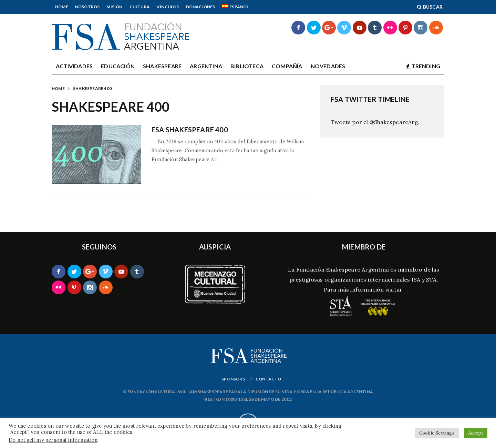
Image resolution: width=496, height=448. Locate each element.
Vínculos (168, 7)
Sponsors (233, 379)
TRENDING (423, 66)
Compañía (287, 66)
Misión (114, 7)
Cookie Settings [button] (437, 433)
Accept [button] (476, 433)
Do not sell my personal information (53, 440)
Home (62, 7)
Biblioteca (247, 66)
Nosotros (87, 7)
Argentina (206, 66)
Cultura (140, 7)
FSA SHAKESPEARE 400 (190, 130)
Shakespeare (162, 66)
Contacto (268, 379)
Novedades (328, 66)
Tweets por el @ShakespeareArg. (375, 122)
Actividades (74, 66)
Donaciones (201, 7)
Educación (118, 66)
